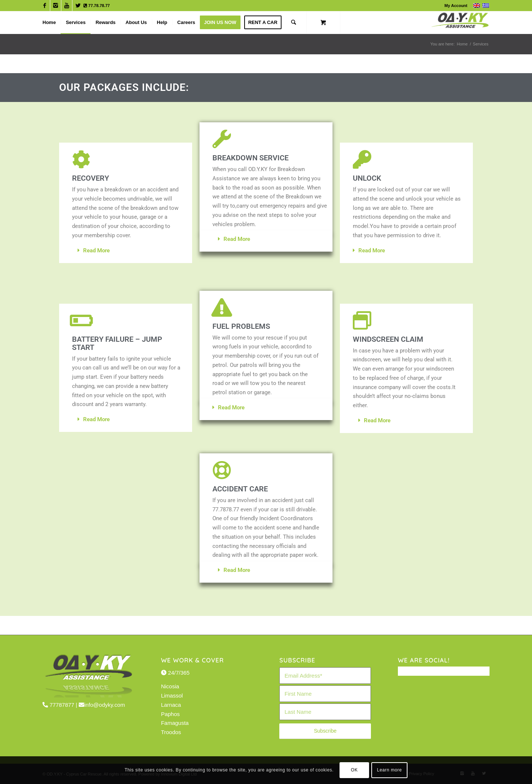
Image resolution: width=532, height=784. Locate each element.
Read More (96, 250)
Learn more (389, 770)
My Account (456, 6)
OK (354, 770)
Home (462, 44)
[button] (126, 251)
